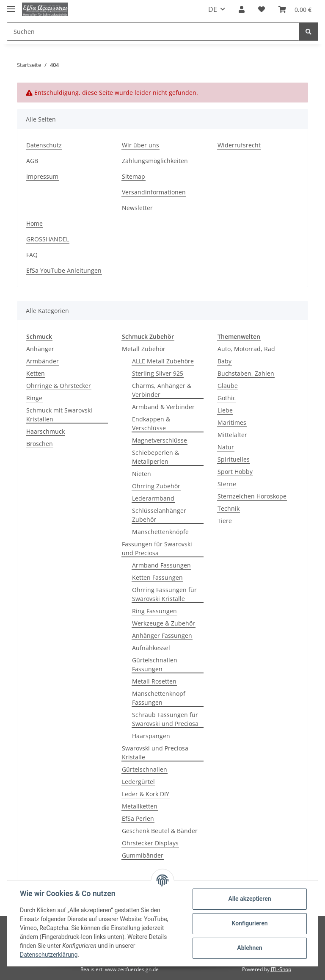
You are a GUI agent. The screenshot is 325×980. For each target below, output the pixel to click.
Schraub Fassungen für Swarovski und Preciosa (165, 719)
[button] (242, 9)
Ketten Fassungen (157, 577)
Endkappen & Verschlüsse (151, 424)
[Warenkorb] (295, 9)
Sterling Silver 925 (158, 373)
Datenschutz (44, 145)
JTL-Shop (281, 969)
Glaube (228, 386)
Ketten (36, 373)
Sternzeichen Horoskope (252, 496)
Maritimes (232, 422)
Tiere (225, 521)
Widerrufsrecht (239, 145)
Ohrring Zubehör (156, 486)
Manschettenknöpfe (160, 532)
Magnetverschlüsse (160, 440)
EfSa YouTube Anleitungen (64, 270)
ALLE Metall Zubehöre (163, 361)
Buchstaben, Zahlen (246, 373)
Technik (229, 508)
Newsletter (137, 208)
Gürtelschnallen (145, 769)
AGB (32, 161)
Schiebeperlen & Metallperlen (156, 457)
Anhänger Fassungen (162, 635)
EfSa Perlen (138, 818)
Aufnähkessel (151, 648)
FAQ (32, 255)
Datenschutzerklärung (50, 955)
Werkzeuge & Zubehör (164, 623)
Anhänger (40, 349)
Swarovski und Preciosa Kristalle (155, 753)
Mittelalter (232, 435)
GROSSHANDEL (48, 239)
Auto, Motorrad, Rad (246, 349)
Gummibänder (143, 855)
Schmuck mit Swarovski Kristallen (59, 415)
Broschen (40, 444)
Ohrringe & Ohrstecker (59, 386)
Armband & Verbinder (163, 407)
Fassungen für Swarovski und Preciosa (157, 548)
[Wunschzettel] (262, 9)
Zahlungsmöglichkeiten (155, 161)
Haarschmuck (45, 431)
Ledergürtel (138, 782)
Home (34, 223)
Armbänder (43, 361)
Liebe (225, 410)
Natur (226, 447)
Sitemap (134, 176)
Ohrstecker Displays (150, 843)
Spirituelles (234, 459)
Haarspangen (151, 736)
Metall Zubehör (144, 349)
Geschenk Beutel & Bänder (160, 831)
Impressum (42, 176)
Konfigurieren (249, 923)
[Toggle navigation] (11, 5)
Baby (224, 361)
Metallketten (140, 806)
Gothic (227, 398)
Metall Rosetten (154, 681)
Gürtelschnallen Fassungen (155, 664)
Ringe (34, 398)
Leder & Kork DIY (146, 794)
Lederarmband (153, 498)
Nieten (142, 474)
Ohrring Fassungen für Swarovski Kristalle (164, 594)
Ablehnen (249, 948)
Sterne (227, 484)
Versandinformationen (154, 192)
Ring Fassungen (154, 611)
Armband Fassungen (161, 565)
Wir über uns (140, 145)
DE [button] (213, 9)
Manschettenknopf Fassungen (159, 698)
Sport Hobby (235, 472)
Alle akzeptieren (249, 899)
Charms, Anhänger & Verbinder (162, 390)
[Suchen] (153, 32)
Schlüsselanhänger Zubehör (159, 515)
